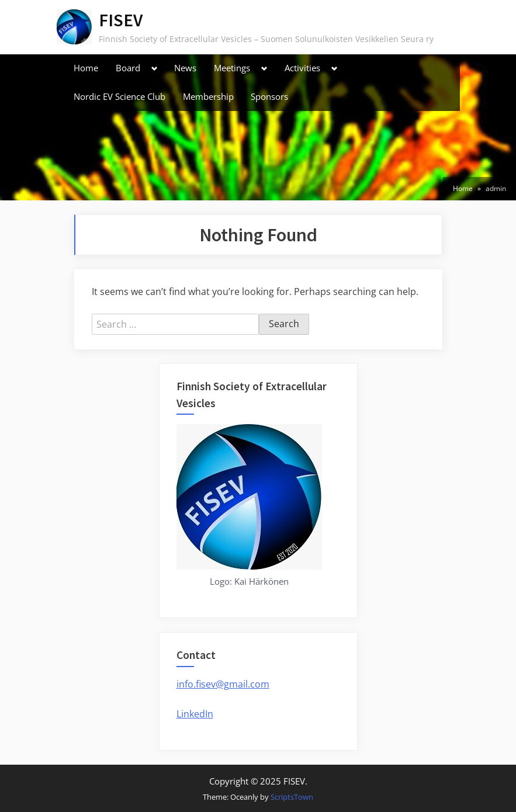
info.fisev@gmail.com (223, 684)
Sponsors (269, 96)
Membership (208, 96)
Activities (302, 68)
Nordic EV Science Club (120, 96)
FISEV (121, 20)
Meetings (232, 68)
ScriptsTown (292, 797)
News (185, 68)
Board (128, 68)
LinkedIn (195, 714)
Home (86, 68)
